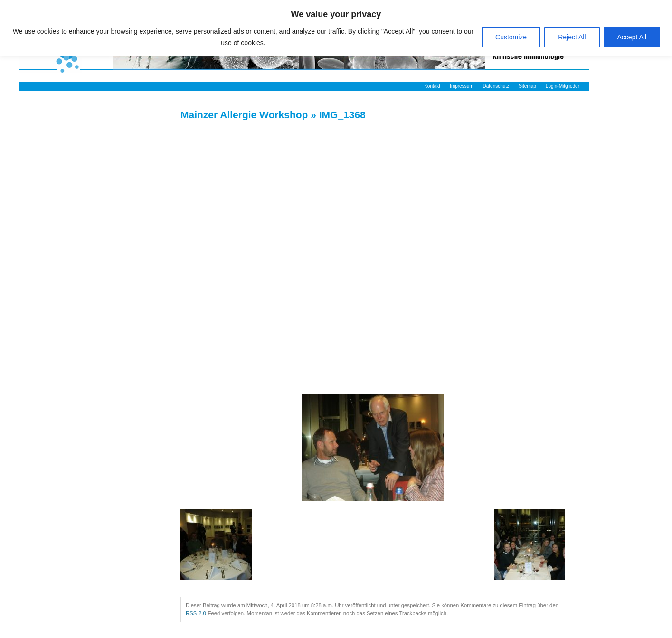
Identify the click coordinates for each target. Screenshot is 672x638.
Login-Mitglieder (563, 86)
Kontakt (432, 86)
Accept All (632, 37)
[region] (336, 28)
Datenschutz (496, 86)
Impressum (461, 86)
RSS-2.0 (196, 613)
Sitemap (527, 86)
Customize (511, 37)
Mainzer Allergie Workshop (244, 115)
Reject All (572, 37)
